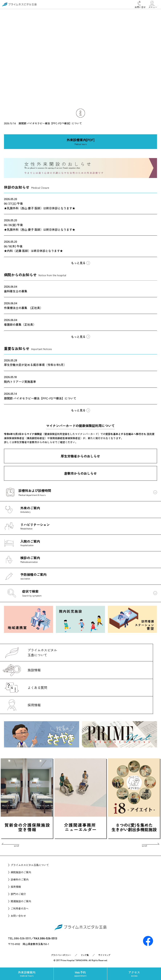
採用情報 (16, 887)
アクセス (134, 974)
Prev (26, 846)
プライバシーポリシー (61, 955)
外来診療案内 (27, 974)
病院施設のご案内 (21, 872)
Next (135, 846)
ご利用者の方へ (20, 908)
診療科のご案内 (20, 879)
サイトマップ (104, 955)
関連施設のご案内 (21, 901)
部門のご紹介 (18, 894)
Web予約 (80, 974)
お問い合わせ (18, 916)
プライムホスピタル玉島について (30, 865)
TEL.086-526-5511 (20, 938)
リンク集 (85, 955)
